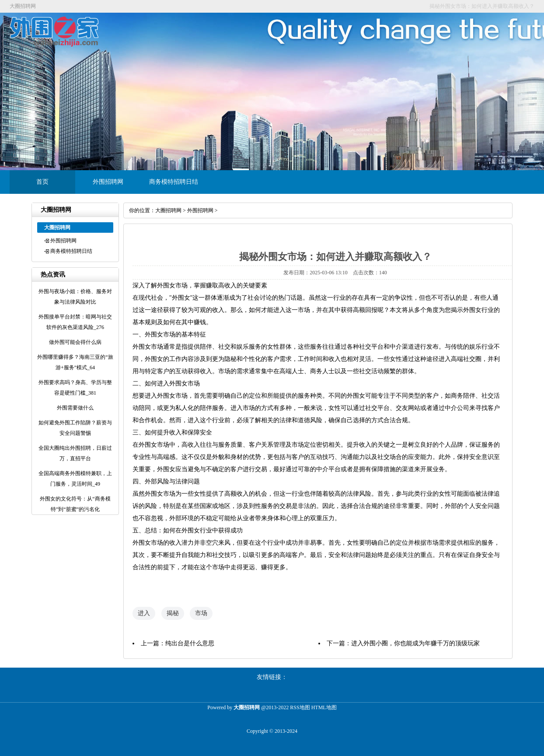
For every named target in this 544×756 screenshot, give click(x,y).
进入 (144, 613)
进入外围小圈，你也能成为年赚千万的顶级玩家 (415, 643)
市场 (201, 613)
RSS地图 (300, 707)
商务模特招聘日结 (174, 182)
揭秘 (173, 613)
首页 (42, 182)
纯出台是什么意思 (190, 643)
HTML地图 (324, 707)
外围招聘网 (108, 182)
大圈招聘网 (168, 210)
